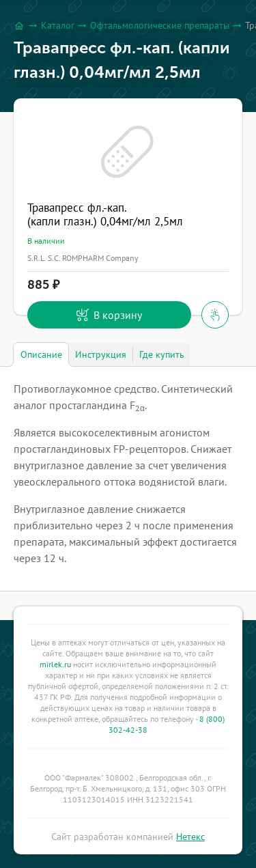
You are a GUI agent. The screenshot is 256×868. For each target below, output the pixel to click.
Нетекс (190, 837)
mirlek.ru (55, 664)
